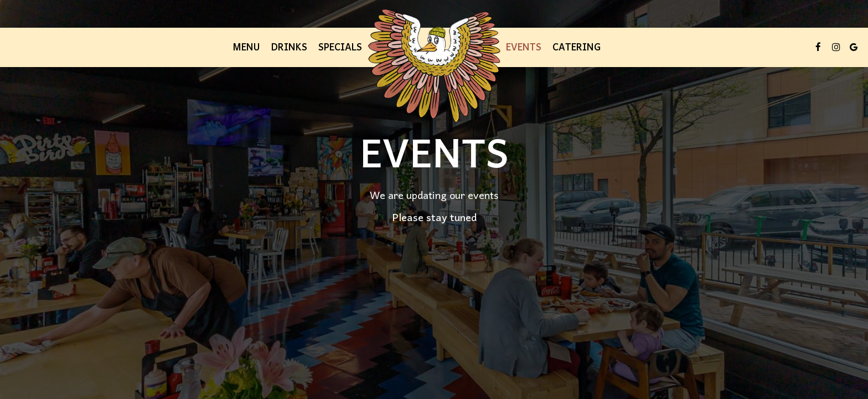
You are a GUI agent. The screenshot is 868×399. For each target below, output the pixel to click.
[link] (434, 66)
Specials (340, 47)
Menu (246, 47)
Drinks (289, 47)
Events (524, 47)
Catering (577, 47)
